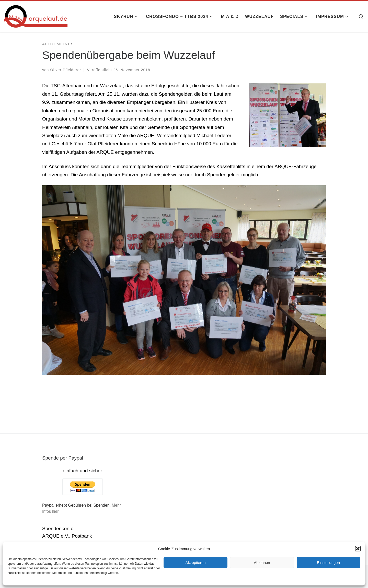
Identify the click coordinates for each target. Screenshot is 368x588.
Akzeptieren (195, 563)
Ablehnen (262, 563)
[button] (358, 549)
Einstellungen (328, 563)
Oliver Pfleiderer (66, 70)
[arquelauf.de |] (36, 16)
